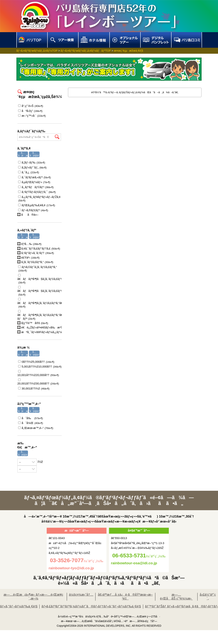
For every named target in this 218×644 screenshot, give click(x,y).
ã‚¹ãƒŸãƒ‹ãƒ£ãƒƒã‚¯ (37, 192)
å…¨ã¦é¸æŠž (24, 154)
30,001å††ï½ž (34, 388)
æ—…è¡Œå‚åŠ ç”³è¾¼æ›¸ (176, 597)
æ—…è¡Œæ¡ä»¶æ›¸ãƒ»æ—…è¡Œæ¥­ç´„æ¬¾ (33, 597)
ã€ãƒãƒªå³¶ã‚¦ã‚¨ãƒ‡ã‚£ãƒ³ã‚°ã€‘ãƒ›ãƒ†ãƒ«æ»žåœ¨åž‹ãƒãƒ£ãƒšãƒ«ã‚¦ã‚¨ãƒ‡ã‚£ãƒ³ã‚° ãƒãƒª (40, 315)
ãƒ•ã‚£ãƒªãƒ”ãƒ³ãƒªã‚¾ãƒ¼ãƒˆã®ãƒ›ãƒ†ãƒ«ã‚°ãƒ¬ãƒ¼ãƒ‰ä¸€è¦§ (91, 606)
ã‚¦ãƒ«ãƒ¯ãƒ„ (32, 167)
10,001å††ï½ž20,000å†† (38, 373)
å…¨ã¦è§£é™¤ (36, 154)
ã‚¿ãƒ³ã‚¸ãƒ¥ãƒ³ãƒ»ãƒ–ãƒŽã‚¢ (39, 199)
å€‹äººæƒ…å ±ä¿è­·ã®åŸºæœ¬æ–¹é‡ (125, 597)
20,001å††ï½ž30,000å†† (38, 382)
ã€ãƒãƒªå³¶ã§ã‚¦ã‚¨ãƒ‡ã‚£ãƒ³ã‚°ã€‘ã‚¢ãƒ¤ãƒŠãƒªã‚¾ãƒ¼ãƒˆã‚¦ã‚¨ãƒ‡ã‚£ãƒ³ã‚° (40, 279)
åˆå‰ (30, 418)
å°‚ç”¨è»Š (31, 106)
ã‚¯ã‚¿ (29, 172)
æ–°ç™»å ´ (32, 116)
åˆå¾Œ (31, 423)
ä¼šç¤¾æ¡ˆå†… (81, 595)
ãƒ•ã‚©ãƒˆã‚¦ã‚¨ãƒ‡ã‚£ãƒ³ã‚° (37, 269)
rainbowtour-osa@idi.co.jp (134, 563)
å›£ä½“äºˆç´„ (208, 597)
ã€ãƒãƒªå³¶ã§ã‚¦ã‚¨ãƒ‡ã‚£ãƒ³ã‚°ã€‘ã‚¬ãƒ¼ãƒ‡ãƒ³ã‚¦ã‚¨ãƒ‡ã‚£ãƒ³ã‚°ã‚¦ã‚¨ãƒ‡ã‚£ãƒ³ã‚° (40, 291)
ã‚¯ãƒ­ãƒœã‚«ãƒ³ (35, 177)
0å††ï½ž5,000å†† (36, 362)
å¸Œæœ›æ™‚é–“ (36, 428)
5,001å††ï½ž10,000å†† (40, 366)
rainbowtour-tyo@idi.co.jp (71, 568)
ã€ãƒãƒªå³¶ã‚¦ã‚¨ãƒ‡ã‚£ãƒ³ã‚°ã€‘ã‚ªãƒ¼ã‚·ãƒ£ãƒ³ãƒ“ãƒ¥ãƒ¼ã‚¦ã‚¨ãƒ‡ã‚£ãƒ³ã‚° (40, 303)
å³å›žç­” (30, 111)
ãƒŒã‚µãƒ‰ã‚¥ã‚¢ (37, 205)
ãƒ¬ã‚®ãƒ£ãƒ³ (33, 210)
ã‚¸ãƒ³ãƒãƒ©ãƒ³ (36, 187)
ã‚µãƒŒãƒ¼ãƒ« (34, 182)
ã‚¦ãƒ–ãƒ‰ (32, 162)
